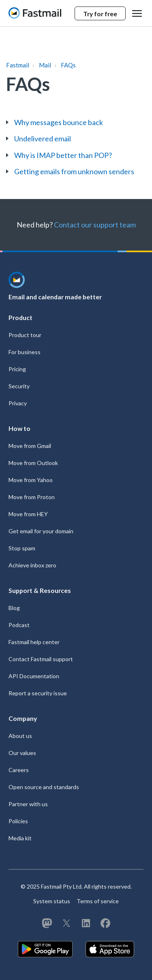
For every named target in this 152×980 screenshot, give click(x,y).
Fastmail (18, 65)
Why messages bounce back (59, 122)
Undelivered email (43, 138)
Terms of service (98, 901)
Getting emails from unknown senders (74, 171)
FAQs (68, 65)
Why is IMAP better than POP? (63, 155)
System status (52, 901)
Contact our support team (95, 225)
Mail (45, 65)
